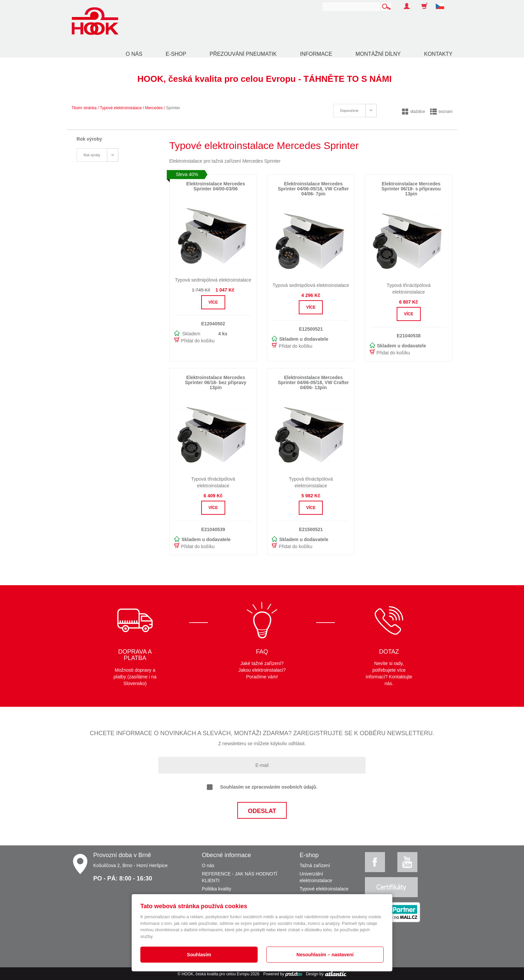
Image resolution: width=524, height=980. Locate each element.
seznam (441, 112)
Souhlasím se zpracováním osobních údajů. (262, 787)
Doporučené (349, 111)
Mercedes (154, 108)
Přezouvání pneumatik (243, 54)
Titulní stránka (84, 108)
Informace (316, 54)
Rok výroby (92, 155)
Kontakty (438, 54)
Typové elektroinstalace (121, 108)
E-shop (176, 54)
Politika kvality (217, 889)
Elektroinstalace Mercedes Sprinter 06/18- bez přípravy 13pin (216, 383)
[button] (442, 3)
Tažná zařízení (315, 865)
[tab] (355, 111)
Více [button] (213, 302)
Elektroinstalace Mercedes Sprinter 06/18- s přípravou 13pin (411, 189)
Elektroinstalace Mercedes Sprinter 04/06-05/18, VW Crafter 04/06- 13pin (313, 383)
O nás (134, 54)
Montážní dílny (378, 54)
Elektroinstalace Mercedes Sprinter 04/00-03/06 (216, 186)
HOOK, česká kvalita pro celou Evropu (215, 974)
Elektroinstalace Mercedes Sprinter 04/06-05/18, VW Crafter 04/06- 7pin (313, 189)
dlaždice (414, 112)
